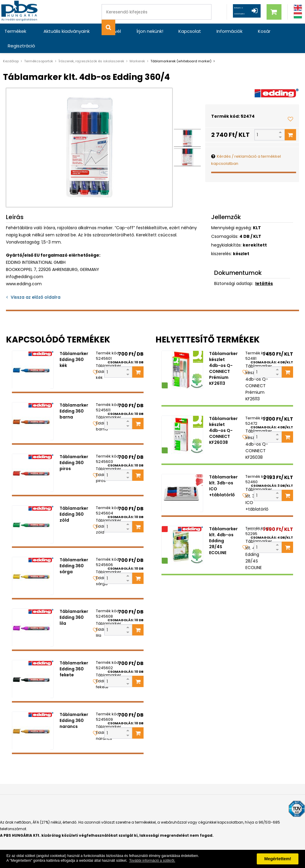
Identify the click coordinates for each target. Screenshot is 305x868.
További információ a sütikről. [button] (152, 861)
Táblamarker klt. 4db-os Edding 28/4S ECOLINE (223, 526)
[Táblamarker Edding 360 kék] (33, 355)
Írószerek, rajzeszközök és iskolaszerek (91, 46)
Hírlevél (105, 31)
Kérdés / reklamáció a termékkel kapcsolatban (246, 145)
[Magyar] (298, 15)
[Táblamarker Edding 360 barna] (33, 407)
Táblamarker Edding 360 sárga (74, 551)
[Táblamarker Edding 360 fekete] (33, 664)
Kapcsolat (171, 31)
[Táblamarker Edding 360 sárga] (33, 561)
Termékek (15, 31)
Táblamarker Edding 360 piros (74, 448)
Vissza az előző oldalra (36, 283)
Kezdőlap (11, 46)
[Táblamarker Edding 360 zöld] (33, 510)
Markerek (137, 46)
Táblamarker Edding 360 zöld (74, 500)
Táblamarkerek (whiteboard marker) (181, 46)
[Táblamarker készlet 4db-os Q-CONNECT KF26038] (182, 420)
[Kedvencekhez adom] (290, 104)
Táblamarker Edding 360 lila (74, 603)
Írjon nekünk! (136, 31)
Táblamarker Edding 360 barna (74, 396)
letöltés (264, 269)
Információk (206, 31)
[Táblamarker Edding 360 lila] (33, 613)
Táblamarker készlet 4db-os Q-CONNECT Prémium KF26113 (223, 354)
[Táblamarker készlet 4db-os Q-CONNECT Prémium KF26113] (182, 355)
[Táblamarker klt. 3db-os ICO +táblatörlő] (182, 478)
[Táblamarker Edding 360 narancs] (33, 716)
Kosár (235, 31)
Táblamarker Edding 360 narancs (74, 706)
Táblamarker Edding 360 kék (74, 345)
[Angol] (298, 8)
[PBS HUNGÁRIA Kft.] (21, 12)
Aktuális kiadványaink (64, 31)
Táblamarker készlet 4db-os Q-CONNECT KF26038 (223, 416)
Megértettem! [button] (278, 859)
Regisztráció (265, 31)
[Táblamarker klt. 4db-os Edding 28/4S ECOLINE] (182, 530)
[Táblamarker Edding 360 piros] (33, 458)
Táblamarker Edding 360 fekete (74, 654)
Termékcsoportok (39, 46)
